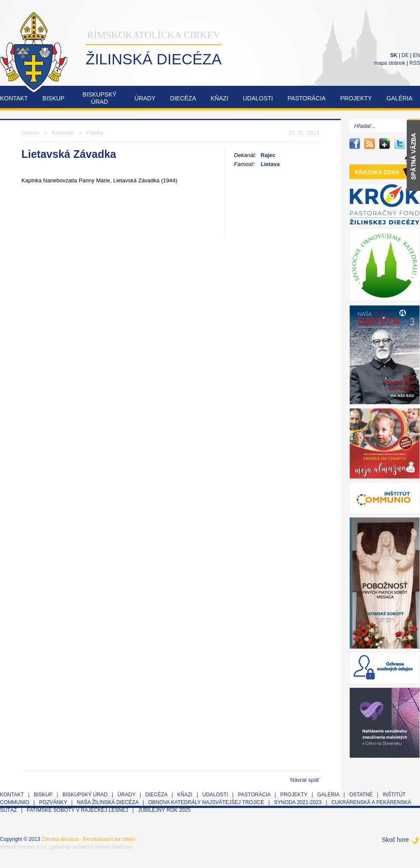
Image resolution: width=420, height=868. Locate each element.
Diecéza (183, 98)
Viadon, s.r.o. (33, 847)
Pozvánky (53, 802)
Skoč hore (395, 840)
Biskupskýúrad (99, 98)
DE (405, 55)
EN (416, 55)
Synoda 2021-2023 (298, 802)
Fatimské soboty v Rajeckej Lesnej (78, 810)
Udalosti (258, 98)
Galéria (400, 98)
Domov (30, 133)
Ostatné (361, 795)
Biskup (53, 98)
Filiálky (95, 133)
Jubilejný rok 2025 (164, 810)
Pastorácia (307, 98)
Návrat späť (305, 780)
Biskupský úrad (85, 795)
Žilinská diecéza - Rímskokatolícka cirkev (88, 839)
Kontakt (14, 98)
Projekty (356, 98)
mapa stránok (390, 63)
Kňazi (220, 98)
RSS (415, 63)
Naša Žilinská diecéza (107, 802)
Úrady (145, 98)
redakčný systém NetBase (102, 847)
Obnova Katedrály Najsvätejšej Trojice (206, 802)
